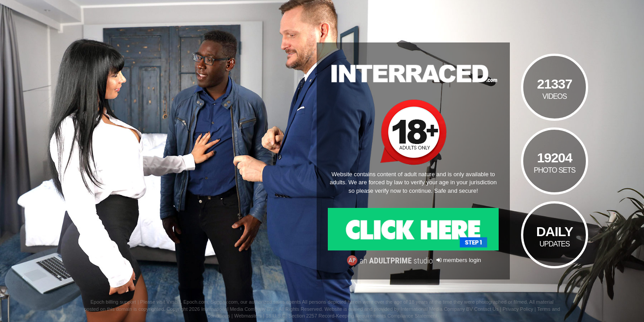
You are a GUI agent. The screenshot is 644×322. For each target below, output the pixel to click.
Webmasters (248, 316)
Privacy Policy (518, 309)
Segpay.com (224, 302)
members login (459, 260)
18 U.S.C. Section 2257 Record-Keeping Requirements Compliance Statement (351, 316)
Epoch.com (196, 302)
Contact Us (486, 309)
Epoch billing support (113, 302)
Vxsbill (174, 302)
